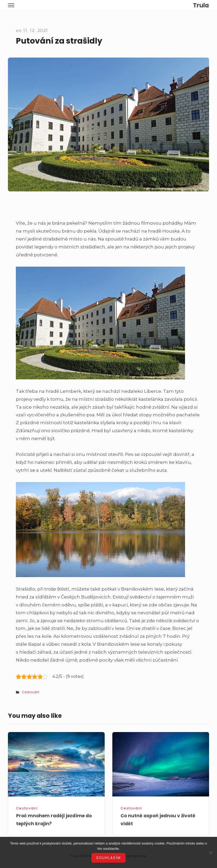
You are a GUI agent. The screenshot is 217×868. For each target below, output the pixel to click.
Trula (201, 5)
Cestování (31, 692)
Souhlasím (109, 858)
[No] (210, 852)
